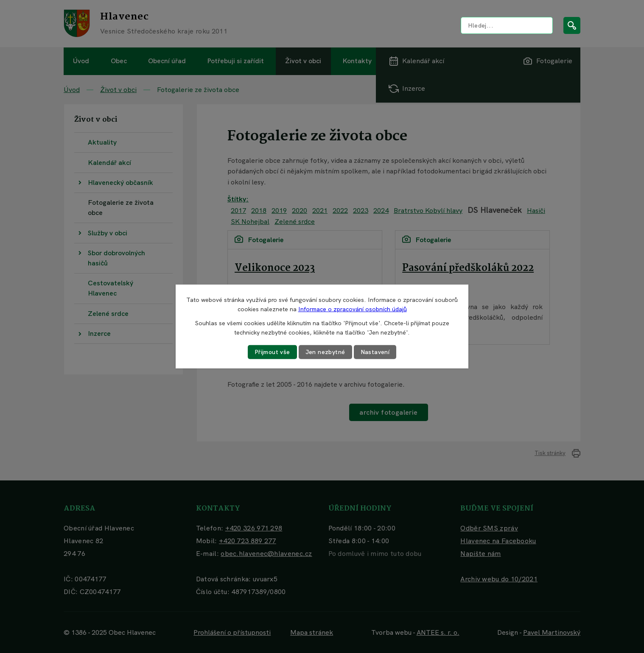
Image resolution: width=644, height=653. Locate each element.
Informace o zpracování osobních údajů (353, 309)
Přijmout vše (272, 352)
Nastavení (375, 352)
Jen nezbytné (325, 352)
